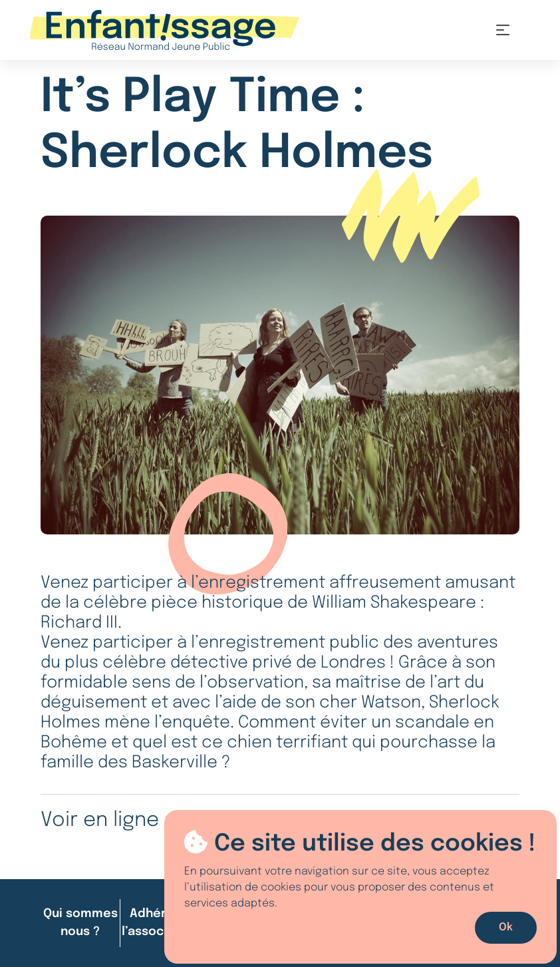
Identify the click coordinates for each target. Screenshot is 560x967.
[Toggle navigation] (503, 30)
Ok (506, 927)
